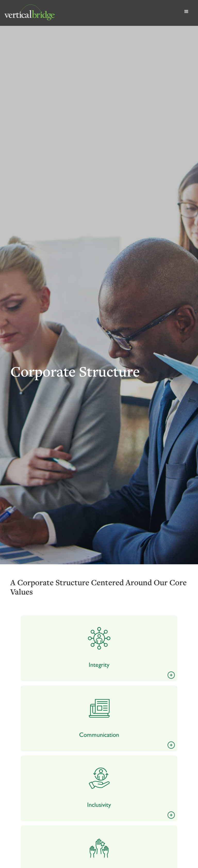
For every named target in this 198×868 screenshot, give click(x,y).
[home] (91, 13)
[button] (186, 13)
